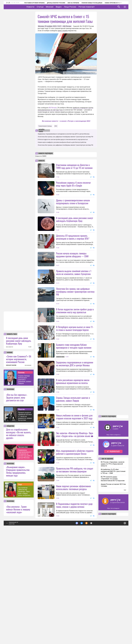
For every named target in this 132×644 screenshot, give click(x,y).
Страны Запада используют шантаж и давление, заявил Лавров (25, 486)
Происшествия (23, 553)
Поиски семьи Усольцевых (89, 3)
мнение (10, 459)
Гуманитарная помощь (45, 126)
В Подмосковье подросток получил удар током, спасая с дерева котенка (74, 612)
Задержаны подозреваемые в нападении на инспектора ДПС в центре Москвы (25, 561)
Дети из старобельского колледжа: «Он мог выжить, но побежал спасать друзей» (19, 540)
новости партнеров (46, 153)
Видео (65, 7)
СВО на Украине (71, 3)
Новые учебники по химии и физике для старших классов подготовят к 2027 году (74, 488)
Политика (21, 479)
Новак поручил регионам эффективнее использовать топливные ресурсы (73, 594)
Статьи (46, 7)
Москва (41, 26)
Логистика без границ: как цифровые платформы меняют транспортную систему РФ (65, 137)
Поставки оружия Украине (32, 3)
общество (10, 533)
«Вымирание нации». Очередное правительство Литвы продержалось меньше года (18, 578)
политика (10, 496)
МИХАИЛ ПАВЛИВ (11, 472)
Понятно (120, 629)
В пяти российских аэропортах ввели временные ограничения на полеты (73, 453)
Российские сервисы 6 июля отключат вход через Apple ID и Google (73, 184)
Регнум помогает (93, 7)
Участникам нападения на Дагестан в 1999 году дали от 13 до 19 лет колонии (74, 166)
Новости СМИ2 (41, 156)
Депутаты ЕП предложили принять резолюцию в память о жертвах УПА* (73, 255)
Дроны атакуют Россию (53, 3)
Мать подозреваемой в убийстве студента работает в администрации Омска (75, 541)
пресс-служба (63, 31)
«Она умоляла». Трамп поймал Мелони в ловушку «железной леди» (18, 616)
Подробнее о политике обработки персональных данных (95, 629)
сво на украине (107, 565)
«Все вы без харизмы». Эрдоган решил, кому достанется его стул (17, 504)
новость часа (12, 441)
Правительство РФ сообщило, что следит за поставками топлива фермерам (75, 559)
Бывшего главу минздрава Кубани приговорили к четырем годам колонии (74, 399)
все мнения (28, 472)
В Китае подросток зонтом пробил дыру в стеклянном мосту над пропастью (63, 139)
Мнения (56, 7)
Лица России (76, 7)
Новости (37, 7)
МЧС (56, 126)
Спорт (20, 591)
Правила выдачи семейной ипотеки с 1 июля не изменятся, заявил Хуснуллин (25, 523)
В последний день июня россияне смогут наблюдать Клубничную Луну (19, 447)
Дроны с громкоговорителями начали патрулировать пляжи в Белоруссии (73, 202)
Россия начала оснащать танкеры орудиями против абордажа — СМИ (72, 272)
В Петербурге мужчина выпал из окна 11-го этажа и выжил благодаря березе (75, 382)
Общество (21, 516)
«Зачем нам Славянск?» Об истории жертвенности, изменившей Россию (19, 466)
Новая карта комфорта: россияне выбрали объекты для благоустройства (62, 142)
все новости (10, 454)
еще (125, 597)
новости (41, 161)
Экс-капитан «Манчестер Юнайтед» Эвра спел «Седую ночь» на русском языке (25, 598)
